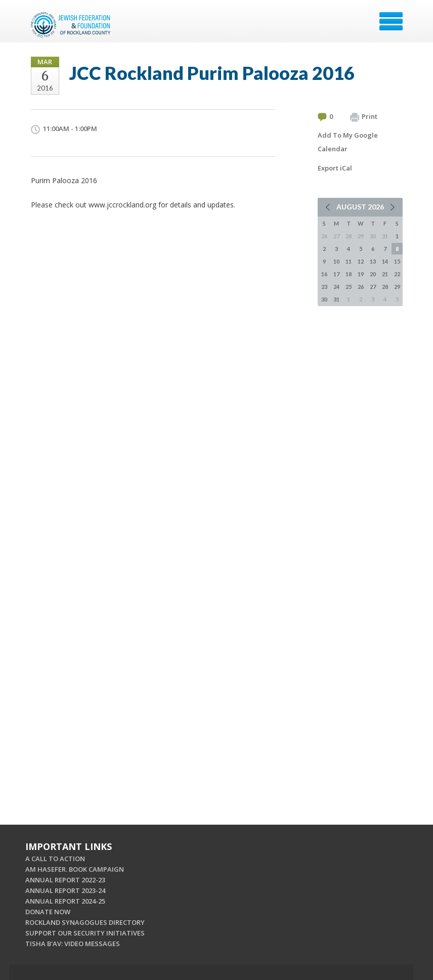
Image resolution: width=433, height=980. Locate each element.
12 (361, 261)
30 (324, 299)
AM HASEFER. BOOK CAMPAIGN (75, 869)
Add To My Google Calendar (348, 142)
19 (361, 274)
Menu (391, 21)
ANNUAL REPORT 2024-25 (65, 901)
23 (324, 287)
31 (336, 299)
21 (385, 274)
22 (397, 274)
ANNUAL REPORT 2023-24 (65, 890)
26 (361, 287)
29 (397, 287)
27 (373, 287)
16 (324, 274)
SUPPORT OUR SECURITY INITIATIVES (85, 933)
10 (336, 261)
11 (349, 261)
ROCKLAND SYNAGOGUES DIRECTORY (85, 922)
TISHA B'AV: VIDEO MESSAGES (73, 944)
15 (397, 261)
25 (349, 287)
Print (364, 117)
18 (349, 274)
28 (385, 287)
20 (373, 274)
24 (336, 287)
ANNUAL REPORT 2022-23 (65, 880)
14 (385, 261)
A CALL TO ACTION (55, 859)
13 (373, 261)
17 (336, 274)
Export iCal (335, 168)
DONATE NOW (48, 912)
